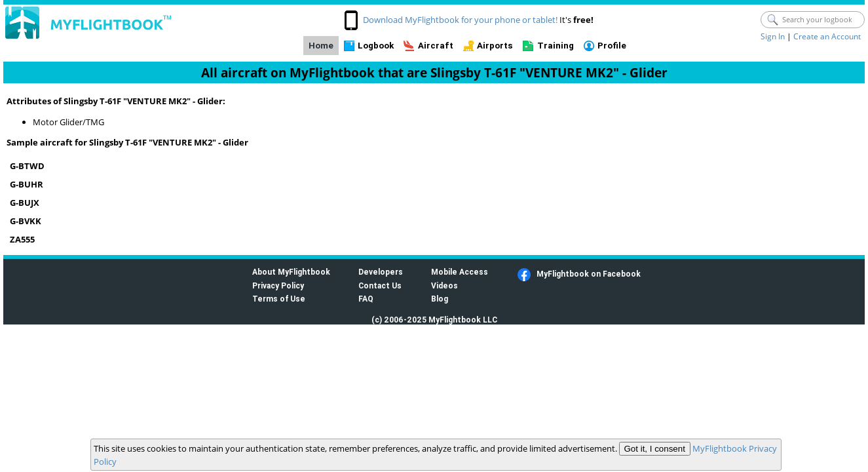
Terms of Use (279, 299)
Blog (440, 299)
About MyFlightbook (291, 272)
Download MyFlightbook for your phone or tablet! (460, 20)
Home (321, 46)
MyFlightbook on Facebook (589, 274)
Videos (444, 285)
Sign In (773, 36)
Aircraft (436, 46)
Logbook (376, 46)
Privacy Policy (278, 285)
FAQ (366, 299)
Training (556, 46)
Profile (612, 46)
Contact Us (380, 285)
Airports (495, 46)
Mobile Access (460, 272)
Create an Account (827, 36)
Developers (381, 272)
